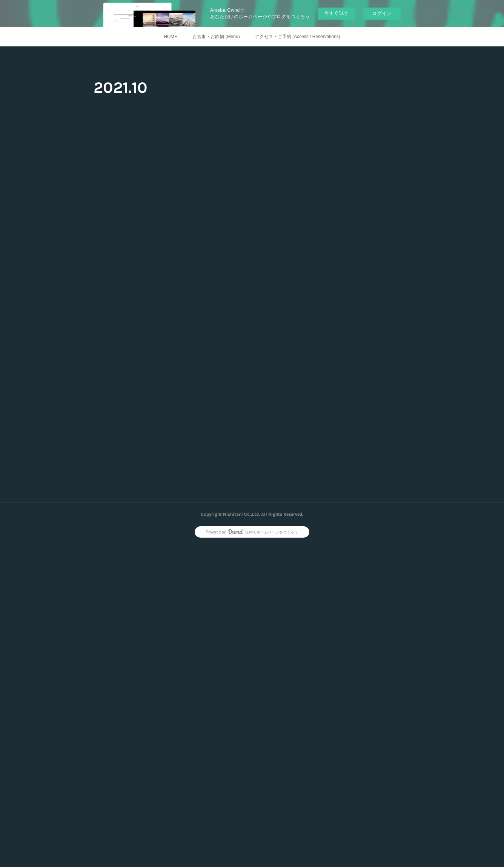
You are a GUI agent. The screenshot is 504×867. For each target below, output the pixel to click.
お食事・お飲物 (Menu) (216, 37)
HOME (171, 37)
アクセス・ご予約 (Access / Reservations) (298, 37)
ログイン (382, 13)
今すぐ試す (336, 13)
